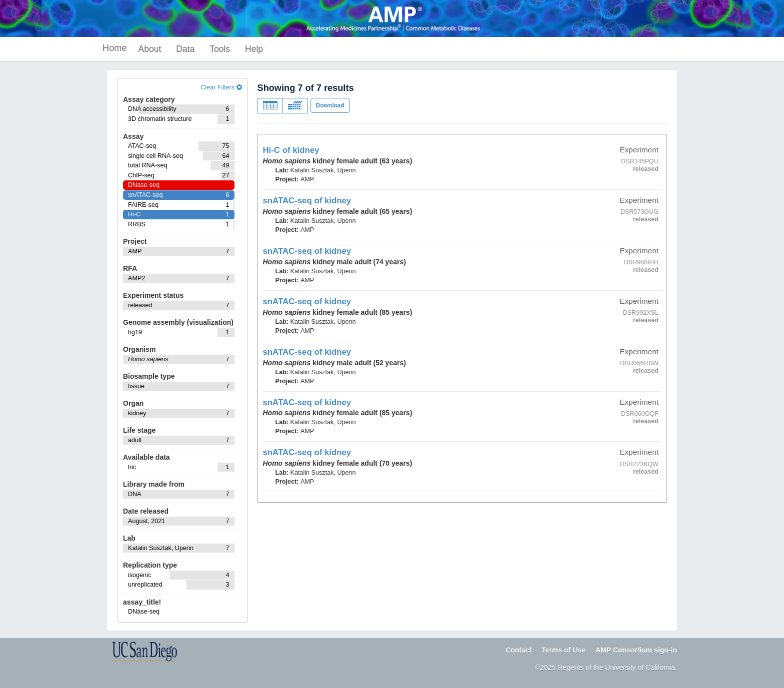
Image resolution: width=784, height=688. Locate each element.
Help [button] (254, 49)
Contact (518, 650)
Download (330, 105)
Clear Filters (221, 87)
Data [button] (185, 49)
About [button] (150, 49)
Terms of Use (563, 650)
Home (115, 48)
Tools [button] (220, 49)
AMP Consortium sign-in (636, 650)
